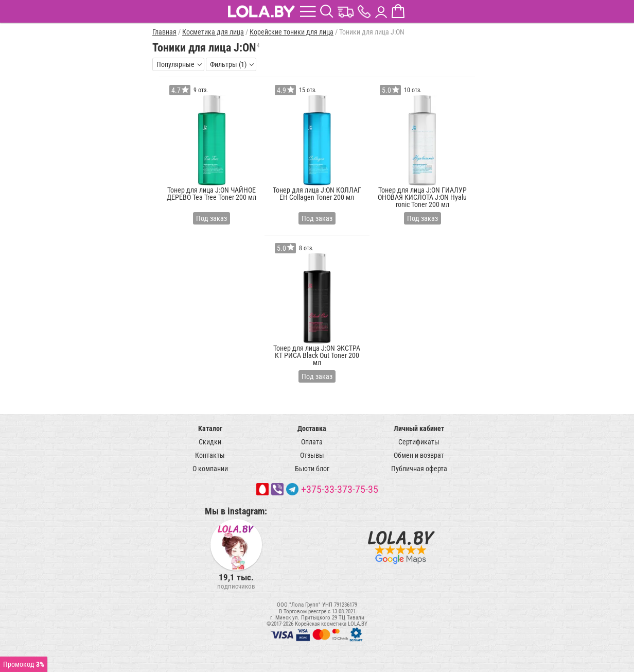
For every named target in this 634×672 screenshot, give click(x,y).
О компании (210, 469)
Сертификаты (419, 442)
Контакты (210, 455)
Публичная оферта (419, 469)
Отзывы (312, 455)
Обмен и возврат (419, 455)
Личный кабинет (419, 428)
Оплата (312, 442)
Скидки (210, 442)
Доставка (312, 428)
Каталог (210, 428)
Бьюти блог (312, 469)
